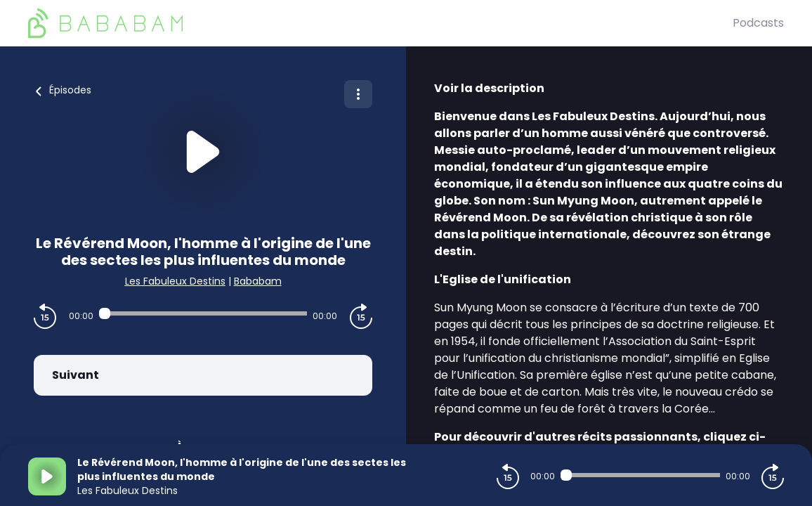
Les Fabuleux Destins (175, 281)
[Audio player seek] (203, 313)
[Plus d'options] (358, 94)
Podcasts (758, 23)
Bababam (258, 281)
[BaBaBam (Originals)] (380, 23)
